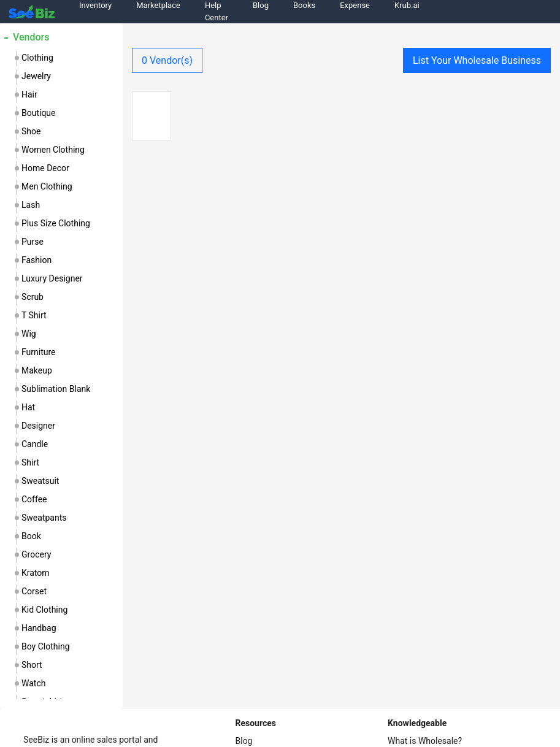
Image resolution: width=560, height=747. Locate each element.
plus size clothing (56, 223)
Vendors (31, 37)
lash (31, 205)
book (31, 536)
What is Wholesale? (425, 741)
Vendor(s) (167, 60)
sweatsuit (40, 481)
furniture (39, 352)
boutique (39, 113)
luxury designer (52, 278)
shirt (30, 462)
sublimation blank (56, 389)
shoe (31, 131)
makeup (37, 370)
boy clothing (46, 646)
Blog (244, 741)
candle (35, 444)
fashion (36, 260)
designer (38, 426)
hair (29, 94)
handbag (39, 628)
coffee (34, 499)
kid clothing (44, 610)
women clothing (53, 150)
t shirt (34, 315)
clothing (37, 58)
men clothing (47, 186)
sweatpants (44, 518)
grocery (36, 554)
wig (29, 334)
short (32, 665)
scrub (33, 297)
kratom (36, 573)
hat (28, 407)
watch (33, 683)
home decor (45, 168)
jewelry (36, 76)
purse (33, 242)
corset (34, 591)
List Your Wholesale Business (477, 60)
